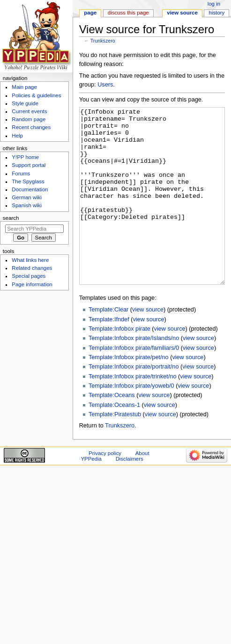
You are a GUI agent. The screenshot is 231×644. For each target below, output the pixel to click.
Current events (29, 111)
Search (11, 218)
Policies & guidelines (36, 95)
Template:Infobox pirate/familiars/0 (134, 383)
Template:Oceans (112, 430)
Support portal (29, 165)
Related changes (32, 268)
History (217, 13)
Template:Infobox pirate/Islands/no (134, 373)
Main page (24, 87)
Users (105, 85)
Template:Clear (108, 345)
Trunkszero (103, 41)
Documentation (30, 189)
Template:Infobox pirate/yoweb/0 (131, 421)
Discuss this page (128, 13)
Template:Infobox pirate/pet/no (129, 392)
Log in (214, 4)
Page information (32, 284)
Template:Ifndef (109, 355)
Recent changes (31, 127)
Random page (29, 119)
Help (17, 136)
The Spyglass (28, 181)
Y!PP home (25, 157)
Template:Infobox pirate (119, 364)
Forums (21, 174)
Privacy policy (105, 488)
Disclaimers (130, 494)
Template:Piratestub (115, 449)
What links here (30, 260)
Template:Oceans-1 (114, 440)
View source (182, 13)
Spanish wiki (27, 205)
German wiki (27, 197)
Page (90, 13)
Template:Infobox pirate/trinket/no (133, 412)
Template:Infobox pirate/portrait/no (134, 402)
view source (148, 345)
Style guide (25, 103)
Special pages (29, 276)
